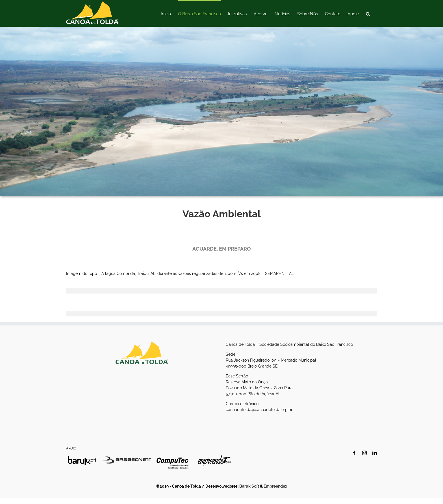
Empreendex (275, 486)
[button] (368, 13)
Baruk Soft (249, 486)
